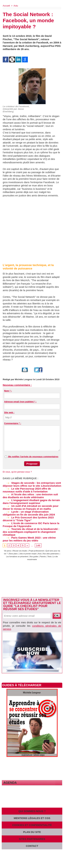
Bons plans (13, 554)
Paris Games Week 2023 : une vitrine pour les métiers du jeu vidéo (29, 539)
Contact (32, 846)
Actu (16, 6)
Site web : (9, 412)
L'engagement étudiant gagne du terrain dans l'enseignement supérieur (31, 502)
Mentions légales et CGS (32, 818)
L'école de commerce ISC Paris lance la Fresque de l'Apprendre (31, 525)
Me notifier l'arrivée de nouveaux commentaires (33, 457)
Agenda (10, 783)
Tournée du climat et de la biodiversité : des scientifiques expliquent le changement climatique (31, 532)
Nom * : (8, 391)
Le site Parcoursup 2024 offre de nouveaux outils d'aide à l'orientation (27, 490)
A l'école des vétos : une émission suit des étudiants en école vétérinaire (30, 496)
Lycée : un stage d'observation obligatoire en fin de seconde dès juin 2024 (29, 513)
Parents (43, 557)
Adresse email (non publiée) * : (20, 402)
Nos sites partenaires (51, 554)
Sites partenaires (32, 839)
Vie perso (8, 551)
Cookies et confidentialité (32, 825)
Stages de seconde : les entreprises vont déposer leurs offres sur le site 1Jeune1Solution (32, 484)
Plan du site (32, 832)
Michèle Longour (24, 379)
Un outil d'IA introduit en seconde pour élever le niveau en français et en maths (31, 507)
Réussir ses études (20, 551)
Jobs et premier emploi (28, 554)
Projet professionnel (36, 551)
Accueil (6, 6)
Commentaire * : (13, 423)
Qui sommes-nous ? (32, 811)
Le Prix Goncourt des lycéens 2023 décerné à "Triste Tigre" (28, 519)
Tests (50, 557)
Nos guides (34, 557)
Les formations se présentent (17, 557)
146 (38, 545)
